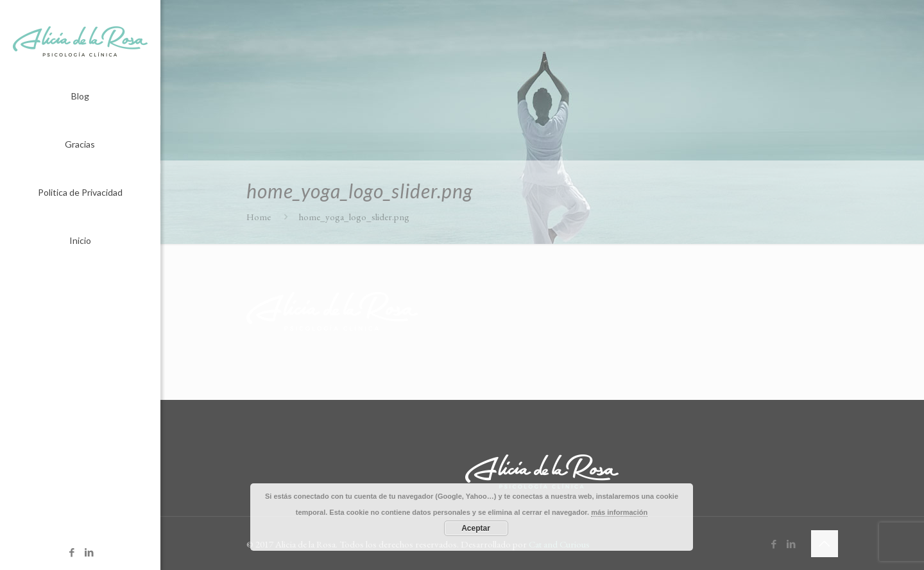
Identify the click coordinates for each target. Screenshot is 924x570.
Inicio (80, 240)
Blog (80, 96)
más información (619, 512)
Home (259, 217)
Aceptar (476, 528)
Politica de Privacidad (80, 192)
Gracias (80, 144)
